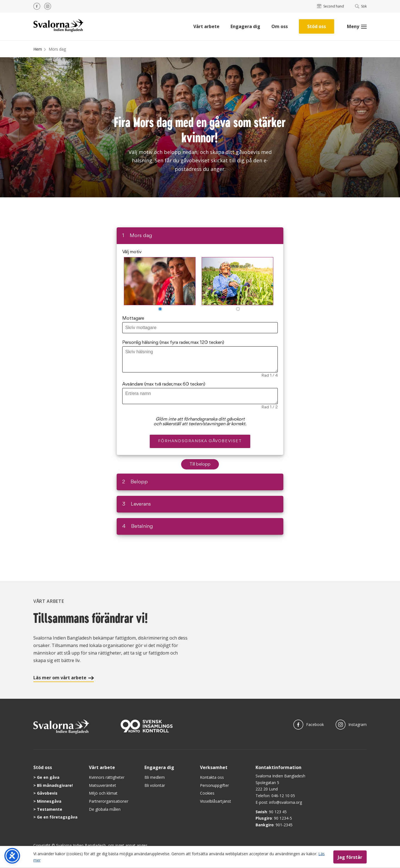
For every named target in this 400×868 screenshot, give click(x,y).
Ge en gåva (48, 777)
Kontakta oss (212, 777)
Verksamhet (214, 767)
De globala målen (105, 809)
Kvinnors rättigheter (107, 777)
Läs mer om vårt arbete (64, 678)
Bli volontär (155, 785)
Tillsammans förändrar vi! (91, 618)
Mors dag (57, 49)
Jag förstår (350, 857)
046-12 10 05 (283, 796)
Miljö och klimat (103, 793)
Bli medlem (155, 777)
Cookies (207, 793)
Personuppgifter (214, 785)
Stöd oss (317, 26)
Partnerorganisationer (109, 801)
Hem (38, 49)
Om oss (280, 26)
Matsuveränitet (102, 785)
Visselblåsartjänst (216, 801)
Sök (361, 6)
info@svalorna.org (286, 802)
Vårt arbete (206, 26)
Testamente (50, 809)
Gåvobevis (47, 793)
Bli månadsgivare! (55, 785)
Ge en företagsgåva (57, 817)
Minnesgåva (49, 801)
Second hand (330, 6)
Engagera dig (245, 26)
